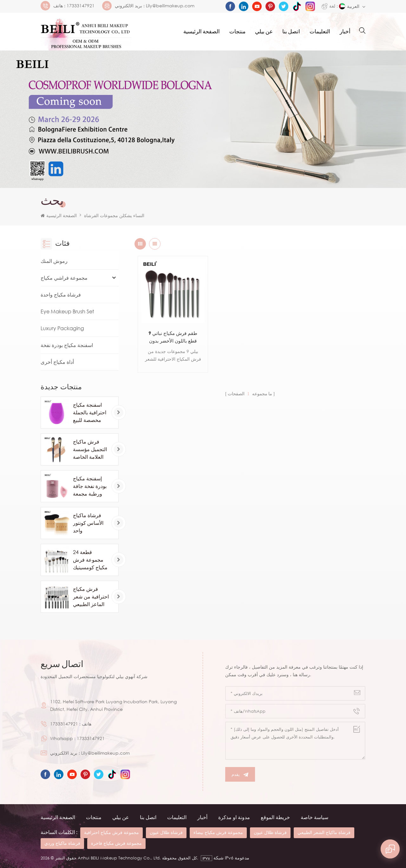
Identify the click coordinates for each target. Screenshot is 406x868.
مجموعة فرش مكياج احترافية (111, 832)
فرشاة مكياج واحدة (61, 295)
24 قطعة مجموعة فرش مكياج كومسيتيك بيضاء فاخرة (90, 560)
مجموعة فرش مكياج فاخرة (116, 843)
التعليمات (320, 32)
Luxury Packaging (62, 328)
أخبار (345, 32)
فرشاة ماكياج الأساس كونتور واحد (88, 523)
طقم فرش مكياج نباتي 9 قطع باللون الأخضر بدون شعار (173, 337)
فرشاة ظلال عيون (166, 832)
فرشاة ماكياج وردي (62, 843)
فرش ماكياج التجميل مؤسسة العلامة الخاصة (90, 449)
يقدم (240, 775)
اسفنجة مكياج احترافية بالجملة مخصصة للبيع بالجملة (90, 413)
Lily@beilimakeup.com (170, 6)
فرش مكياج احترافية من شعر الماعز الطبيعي (91, 597)
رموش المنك (54, 261)
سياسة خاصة (314, 817)
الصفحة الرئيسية (202, 32)
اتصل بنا (291, 32)
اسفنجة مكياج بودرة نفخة (67, 345)
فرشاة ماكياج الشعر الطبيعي (324, 832)
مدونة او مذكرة (234, 817)
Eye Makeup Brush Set (67, 311)
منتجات (237, 32)
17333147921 (81, 6)
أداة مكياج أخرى (57, 362)
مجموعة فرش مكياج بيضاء (218, 832)
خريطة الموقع (275, 817)
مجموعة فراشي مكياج (64, 278)
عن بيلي (264, 32)
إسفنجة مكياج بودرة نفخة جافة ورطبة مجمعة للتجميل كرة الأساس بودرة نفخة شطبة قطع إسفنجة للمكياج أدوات (90, 486)
